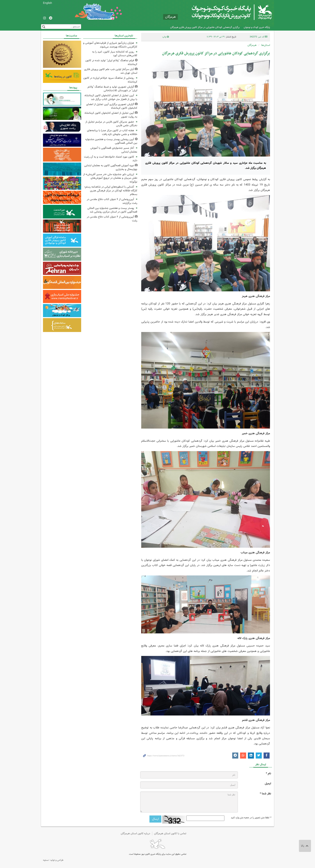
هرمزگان (252, 45)
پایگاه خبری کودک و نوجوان (257, 27)
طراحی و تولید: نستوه (53, 860)
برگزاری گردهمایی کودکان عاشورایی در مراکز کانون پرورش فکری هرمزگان (205, 27)
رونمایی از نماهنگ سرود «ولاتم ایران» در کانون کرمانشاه (110, 80)
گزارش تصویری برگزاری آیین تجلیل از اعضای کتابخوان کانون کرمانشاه (112, 106)
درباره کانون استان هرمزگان (135, 833)
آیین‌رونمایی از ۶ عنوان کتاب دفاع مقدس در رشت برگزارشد (112, 201)
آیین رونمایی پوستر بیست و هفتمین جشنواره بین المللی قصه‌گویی (111, 141)
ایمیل (268, 784)
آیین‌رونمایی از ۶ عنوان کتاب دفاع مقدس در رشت (112, 219)
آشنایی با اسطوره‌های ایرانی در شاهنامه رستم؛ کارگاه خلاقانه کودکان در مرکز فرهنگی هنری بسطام (111, 191)
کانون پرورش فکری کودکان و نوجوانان (225, 12)
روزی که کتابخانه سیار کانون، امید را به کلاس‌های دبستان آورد (115, 54)
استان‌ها (266, 45)
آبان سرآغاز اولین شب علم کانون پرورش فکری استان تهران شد (111, 71)
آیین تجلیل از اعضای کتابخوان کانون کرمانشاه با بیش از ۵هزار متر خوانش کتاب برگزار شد (111, 97)
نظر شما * (265, 794)
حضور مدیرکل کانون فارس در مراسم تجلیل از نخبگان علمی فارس (111, 124)
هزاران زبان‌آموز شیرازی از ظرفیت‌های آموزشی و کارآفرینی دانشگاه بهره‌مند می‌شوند (110, 45)
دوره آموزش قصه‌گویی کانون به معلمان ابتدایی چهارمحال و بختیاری (111, 167)
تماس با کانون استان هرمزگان (170, 833)
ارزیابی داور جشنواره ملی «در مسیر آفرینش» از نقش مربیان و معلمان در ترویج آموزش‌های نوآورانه (110, 178)
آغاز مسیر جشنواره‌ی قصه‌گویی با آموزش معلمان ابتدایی (114, 150)
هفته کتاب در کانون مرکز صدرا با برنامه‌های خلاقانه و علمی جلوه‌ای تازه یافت (112, 132)
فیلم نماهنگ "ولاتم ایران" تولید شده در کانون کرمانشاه (111, 62)
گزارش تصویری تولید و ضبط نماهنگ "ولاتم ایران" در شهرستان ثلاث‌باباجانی (112, 89)
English (48, 3)
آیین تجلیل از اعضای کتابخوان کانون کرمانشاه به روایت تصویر (111, 115)
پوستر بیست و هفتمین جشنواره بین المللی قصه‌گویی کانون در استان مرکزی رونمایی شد (112, 210)
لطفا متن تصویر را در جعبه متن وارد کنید (251, 818)
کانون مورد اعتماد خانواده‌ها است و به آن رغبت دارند (111, 159)
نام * (268, 774)
